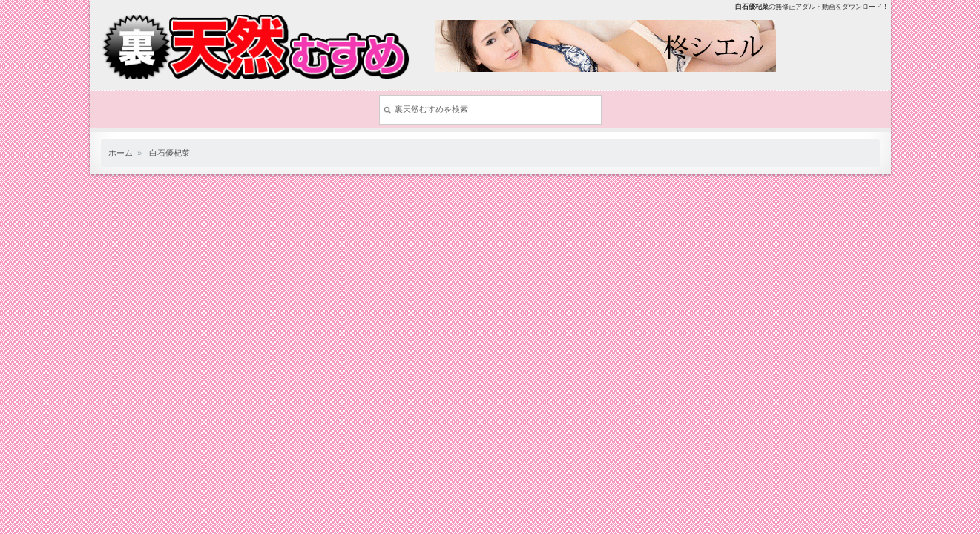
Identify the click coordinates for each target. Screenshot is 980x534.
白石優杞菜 (170, 153)
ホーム (121, 153)
